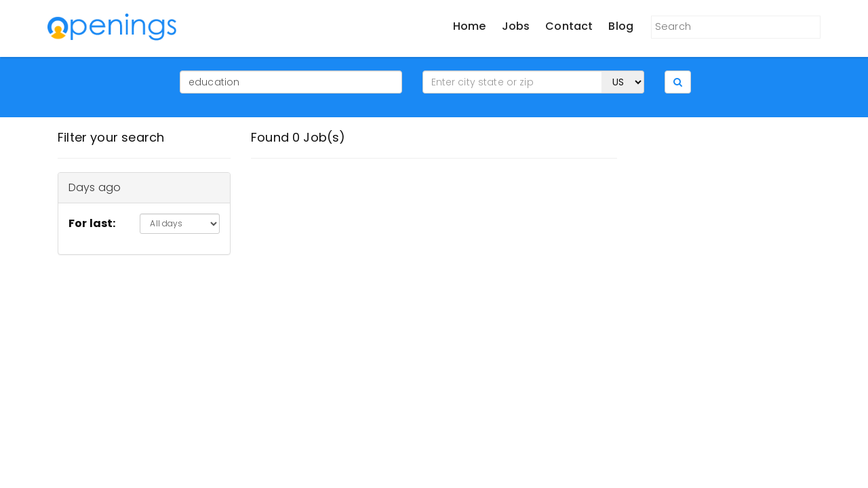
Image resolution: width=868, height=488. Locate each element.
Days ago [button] (95, 187)
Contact (569, 26)
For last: (92, 223)
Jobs (516, 26)
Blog (621, 26)
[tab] (144, 188)
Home (470, 26)
